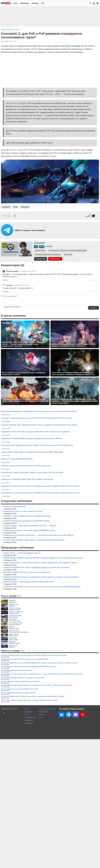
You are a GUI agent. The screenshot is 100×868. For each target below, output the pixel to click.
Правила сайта (44, 712)
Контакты (42, 715)
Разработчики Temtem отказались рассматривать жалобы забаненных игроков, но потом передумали (41, 577)
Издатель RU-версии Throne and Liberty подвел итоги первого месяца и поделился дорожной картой (34, 655)
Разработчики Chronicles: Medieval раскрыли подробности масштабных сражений (31, 438)
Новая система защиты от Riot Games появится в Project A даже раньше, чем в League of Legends (40, 563)
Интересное (25, 207)
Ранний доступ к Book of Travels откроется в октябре (23, 511)
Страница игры (41, 259)
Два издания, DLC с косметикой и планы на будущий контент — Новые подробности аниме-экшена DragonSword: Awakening (23, 344)
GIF (20, 307)
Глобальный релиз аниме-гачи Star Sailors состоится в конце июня (26, 466)
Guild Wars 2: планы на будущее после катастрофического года (27, 516)
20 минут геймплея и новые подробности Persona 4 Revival (20, 682)
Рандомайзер (29, 723)
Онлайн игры (28, 712)
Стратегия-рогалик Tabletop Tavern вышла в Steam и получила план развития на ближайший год (37, 445)
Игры (15, 3)
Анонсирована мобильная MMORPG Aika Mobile (17, 670)
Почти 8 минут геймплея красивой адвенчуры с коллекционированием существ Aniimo (29, 700)
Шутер (16, 207)
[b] (5, 307)
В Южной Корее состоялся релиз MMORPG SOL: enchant (20, 689)
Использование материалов (47, 709)
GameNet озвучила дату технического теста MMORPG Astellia (26, 521)
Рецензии (35, 3)
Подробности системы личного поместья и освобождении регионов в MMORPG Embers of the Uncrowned (40, 486)
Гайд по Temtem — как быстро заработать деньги (22, 553)
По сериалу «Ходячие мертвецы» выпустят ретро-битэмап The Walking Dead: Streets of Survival (37, 418)
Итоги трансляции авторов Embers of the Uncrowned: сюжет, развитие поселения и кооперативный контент (73, 374)
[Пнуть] (10, 216)
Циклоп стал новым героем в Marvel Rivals (17, 459)
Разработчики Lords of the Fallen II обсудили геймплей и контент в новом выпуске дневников (35, 432)
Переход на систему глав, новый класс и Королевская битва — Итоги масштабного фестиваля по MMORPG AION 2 (25, 401)
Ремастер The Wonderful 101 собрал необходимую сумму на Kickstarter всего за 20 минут (37, 567)
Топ (43, 3)
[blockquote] (13, 307)
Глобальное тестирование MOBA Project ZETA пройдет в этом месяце (27, 479)
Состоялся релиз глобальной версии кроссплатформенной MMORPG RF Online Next (29, 667)
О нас (41, 718)
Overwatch (39, 243)
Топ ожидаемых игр (30, 718)
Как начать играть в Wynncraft (14, 506)
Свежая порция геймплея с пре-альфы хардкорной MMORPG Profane (29, 530)
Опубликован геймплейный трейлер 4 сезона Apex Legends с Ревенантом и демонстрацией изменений (42, 587)
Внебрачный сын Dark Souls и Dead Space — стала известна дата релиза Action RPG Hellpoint (39, 535)
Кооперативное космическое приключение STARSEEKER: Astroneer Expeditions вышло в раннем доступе (40, 493)
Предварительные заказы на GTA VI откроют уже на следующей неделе (25, 659)
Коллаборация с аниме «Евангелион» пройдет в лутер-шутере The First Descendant (32, 472)
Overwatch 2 (67, 46)
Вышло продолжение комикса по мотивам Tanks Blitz (18, 693)
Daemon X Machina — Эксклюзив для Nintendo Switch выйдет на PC (29, 582)
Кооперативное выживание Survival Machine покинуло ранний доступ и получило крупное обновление (39, 411)
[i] (6, 307)
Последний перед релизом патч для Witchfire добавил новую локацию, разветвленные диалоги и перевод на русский (39, 663)
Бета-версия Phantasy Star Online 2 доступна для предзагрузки (27, 572)
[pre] (18, 307)
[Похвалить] (3, 216)
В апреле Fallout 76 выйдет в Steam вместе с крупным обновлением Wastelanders (34, 540)
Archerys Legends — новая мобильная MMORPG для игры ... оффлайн (30, 526)
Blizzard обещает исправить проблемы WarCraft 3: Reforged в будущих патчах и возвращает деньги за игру (43, 558)
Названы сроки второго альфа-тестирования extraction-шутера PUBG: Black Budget (32, 452)
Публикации (24, 3)
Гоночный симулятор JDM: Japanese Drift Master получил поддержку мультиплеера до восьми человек (39, 425)
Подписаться (55, 259)
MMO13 (27, 709)
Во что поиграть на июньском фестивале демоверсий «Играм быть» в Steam (24, 374)
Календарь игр (29, 720)
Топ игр (27, 715)
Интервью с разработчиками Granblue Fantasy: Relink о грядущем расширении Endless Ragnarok (74, 345)
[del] (8, 307)
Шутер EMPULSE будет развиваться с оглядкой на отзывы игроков (23, 678)
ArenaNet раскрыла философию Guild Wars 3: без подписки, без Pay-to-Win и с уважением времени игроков (36, 685)
